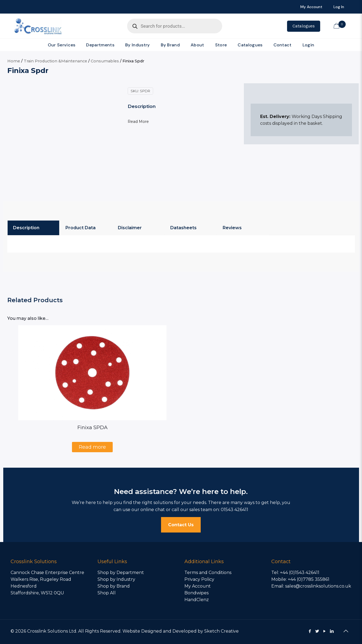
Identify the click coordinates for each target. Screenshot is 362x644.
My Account (198, 586)
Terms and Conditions (208, 573)
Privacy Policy (199, 579)
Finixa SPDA (92, 428)
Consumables (105, 61)
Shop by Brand (114, 586)
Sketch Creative (221, 631)
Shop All (107, 593)
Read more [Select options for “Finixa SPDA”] (92, 447)
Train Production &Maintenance (55, 61)
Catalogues (304, 26)
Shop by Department (121, 573)
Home (14, 61)
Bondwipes (196, 593)
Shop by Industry (116, 579)
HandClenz (197, 600)
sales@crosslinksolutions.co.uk (318, 586)
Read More (138, 122)
